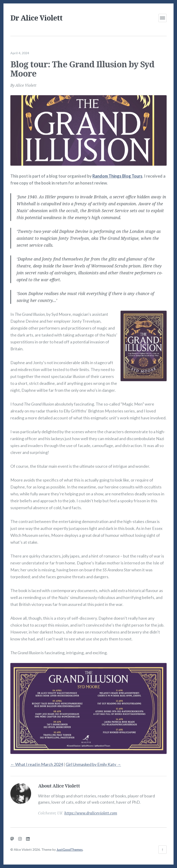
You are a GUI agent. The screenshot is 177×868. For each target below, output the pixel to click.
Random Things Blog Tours (117, 173)
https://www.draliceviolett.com (91, 810)
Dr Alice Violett (36, 18)
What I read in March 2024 (37, 762)
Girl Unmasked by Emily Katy (93, 762)
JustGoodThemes (70, 849)
